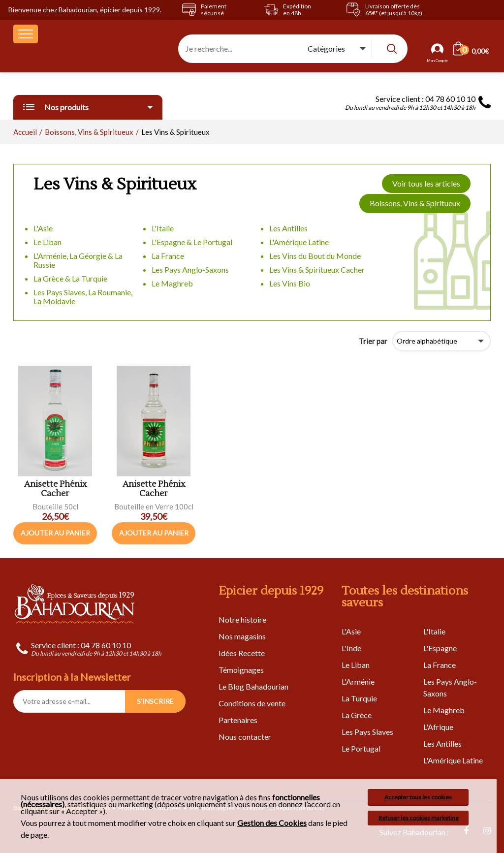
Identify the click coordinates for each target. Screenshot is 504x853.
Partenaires (238, 720)
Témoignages (241, 670)
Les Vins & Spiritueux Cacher (317, 269)
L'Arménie (358, 681)
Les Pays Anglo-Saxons (190, 269)
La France (168, 256)
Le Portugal (361, 748)
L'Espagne (440, 648)
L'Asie (43, 228)
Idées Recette (242, 653)
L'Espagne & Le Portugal (192, 242)
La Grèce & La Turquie (70, 278)
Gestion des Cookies (272, 823)
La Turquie (359, 698)
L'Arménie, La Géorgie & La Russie (78, 260)
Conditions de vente (252, 703)
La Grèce (357, 715)
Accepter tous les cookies (418, 797)
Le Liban (47, 242)
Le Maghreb (172, 283)
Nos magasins (242, 636)
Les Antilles (288, 228)
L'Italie (163, 228)
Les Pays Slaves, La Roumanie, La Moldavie (83, 297)
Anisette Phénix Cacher (55, 489)
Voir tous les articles (426, 183)
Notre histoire (242, 619)
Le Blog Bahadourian (253, 686)
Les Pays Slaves (367, 732)
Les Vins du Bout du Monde (315, 256)
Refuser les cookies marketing (418, 818)
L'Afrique (438, 727)
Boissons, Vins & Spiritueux (415, 203)
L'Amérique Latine (299, 242)
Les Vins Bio (290, 283)
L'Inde (351, 648)
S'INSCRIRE (155, 701)
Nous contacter (245, 737)
